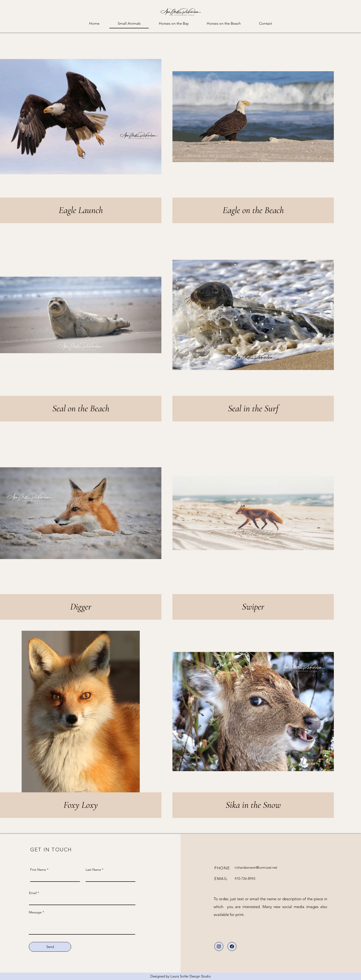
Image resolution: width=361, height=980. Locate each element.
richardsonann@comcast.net (256, 867)
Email (33, 893)
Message (35, 912)
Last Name (93, 870)
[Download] (219, 946)
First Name (38, 870)
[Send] (50, 947)
